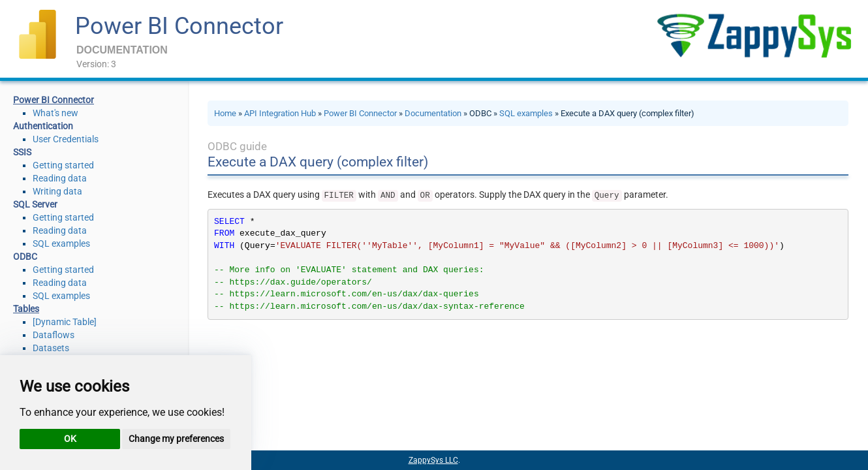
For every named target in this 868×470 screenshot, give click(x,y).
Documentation (433, 113)
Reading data (60, 178)
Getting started (63, 165)
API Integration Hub (280, 113)
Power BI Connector (179, 26)
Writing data (57, 191)
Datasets (51, 348)
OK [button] (70, 439)
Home (225, 113)
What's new (55, 113)
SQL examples (61, 243)
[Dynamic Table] (65, 322)
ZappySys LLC (433, 460)
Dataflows (54, 335)
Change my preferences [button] (176, 439)
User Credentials (66, 139)
